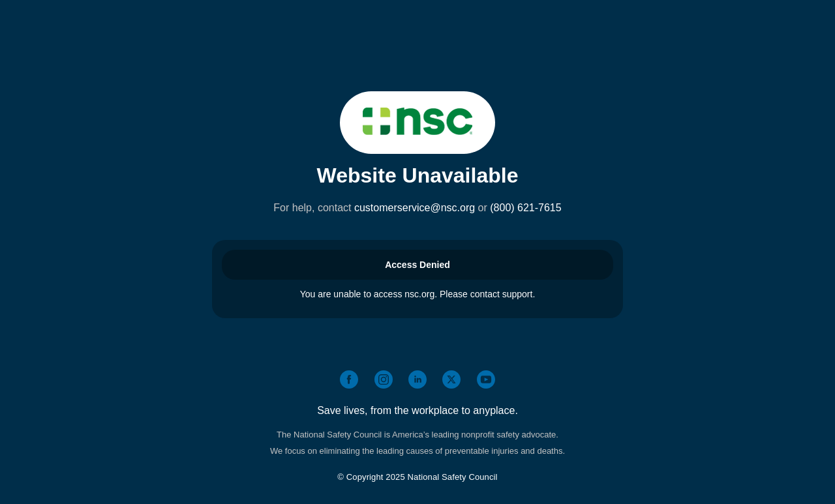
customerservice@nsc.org (415, 208)
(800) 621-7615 (525, 208)
